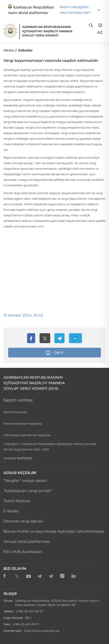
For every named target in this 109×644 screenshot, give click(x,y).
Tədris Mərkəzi (17, 501)
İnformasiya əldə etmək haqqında (27, 435)
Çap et (54, 353)
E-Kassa (11, 511)
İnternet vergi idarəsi (23, 521)
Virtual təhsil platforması (27, 542)
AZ (100, 32)
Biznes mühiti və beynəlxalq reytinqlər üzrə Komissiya (54, 531)
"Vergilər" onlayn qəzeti (25, 481)
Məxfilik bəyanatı (15, 412)
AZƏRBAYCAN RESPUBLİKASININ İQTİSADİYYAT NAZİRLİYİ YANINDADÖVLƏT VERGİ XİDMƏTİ (47, 31)
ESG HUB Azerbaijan (23, 552)
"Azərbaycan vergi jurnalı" (28, 491)
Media (9, 50)
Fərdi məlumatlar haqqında (23, 424)
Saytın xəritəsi (18, 400)
